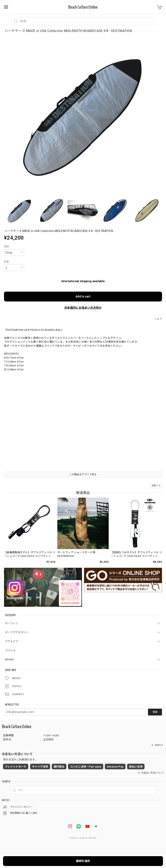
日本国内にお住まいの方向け (83, 308)
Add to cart (83, 296)
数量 (7, 262)
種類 (7, 247)
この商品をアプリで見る (83, 474)
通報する (156, 486)
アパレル (10, 650)
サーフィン (12, 623)
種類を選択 (83, 861)
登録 (155, 712)
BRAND (10, 659)
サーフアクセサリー (17, 632)
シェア (158, 319)
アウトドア (12, 641)
